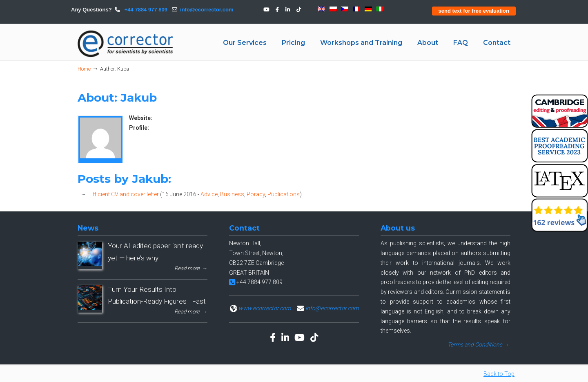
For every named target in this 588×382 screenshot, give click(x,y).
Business (232, 194)
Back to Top (499, 374)
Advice (209, 194)
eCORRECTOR (126, 44)
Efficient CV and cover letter (124, 194)
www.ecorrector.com (265, 308)
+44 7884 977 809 (145, 10)
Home (84, 69)
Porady (256, 194)
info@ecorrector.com (207, 10)
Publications (284, 194)
